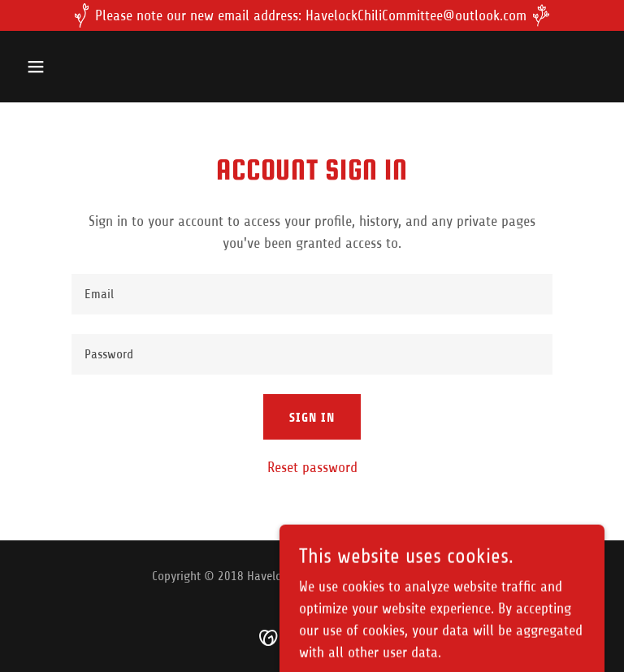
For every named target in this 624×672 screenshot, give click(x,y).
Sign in (312, 417)
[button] (87, 67)
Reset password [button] (312, 467)
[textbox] (312, 294)
